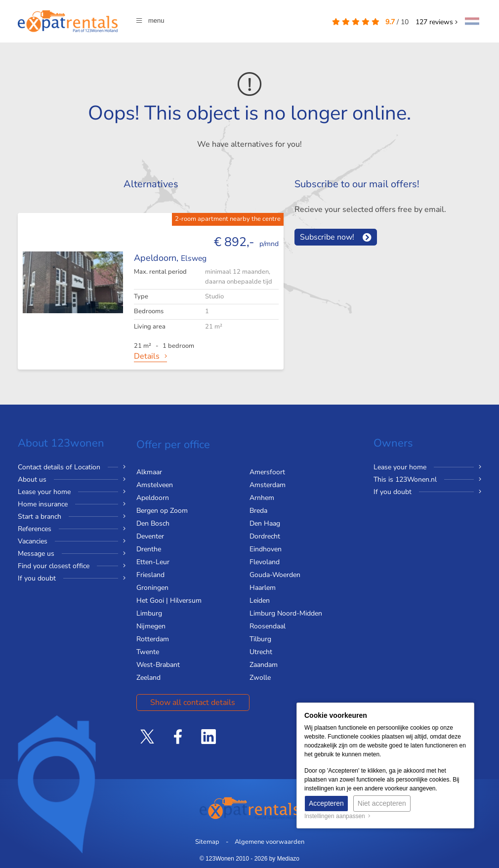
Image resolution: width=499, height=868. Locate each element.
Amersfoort (267, 472)
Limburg (149, 613)
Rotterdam (153, 639)
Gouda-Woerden (275, 575)
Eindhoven (266, 549)
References (35, 529)
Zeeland (148, 678)
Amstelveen (155, 485)
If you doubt (37, 578)
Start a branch (40, 517)
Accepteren (326, 803)
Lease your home (44, 492)
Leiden (260, 600)
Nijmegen (151, 626)
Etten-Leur (153, 562)
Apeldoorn (153, 498)
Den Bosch (153, 523)
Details (147, 356)
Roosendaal (268, 626)
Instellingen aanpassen (337, 816)
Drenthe (149, 549)
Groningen (152, 588)
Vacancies (33, 541)
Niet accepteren (382, 803)
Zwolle (260, 678)
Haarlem (263, 588)
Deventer (150, 536)
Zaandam (264, 665)
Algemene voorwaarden (270, 842)
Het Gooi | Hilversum (169, 600)
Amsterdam (268, 485)
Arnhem (262, 498)
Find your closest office (54, 566)
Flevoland (265, 562)
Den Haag (265, 523)
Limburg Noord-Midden (286, 613)
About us (32, 479)
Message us (36, 554)
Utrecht (261, 652)
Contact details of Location (59, 467)
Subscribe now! (327, 237)
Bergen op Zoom (162, 511)
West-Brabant (158, 665)
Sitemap (207, 842)
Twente (148, 652)
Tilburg (260, 639)
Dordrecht (265, 536)
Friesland (150, 575)
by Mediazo (284, 859)
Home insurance (43, 504)
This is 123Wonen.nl (405, 479)
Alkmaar (149, 472)
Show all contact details (193, 703)
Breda (258, 511)
